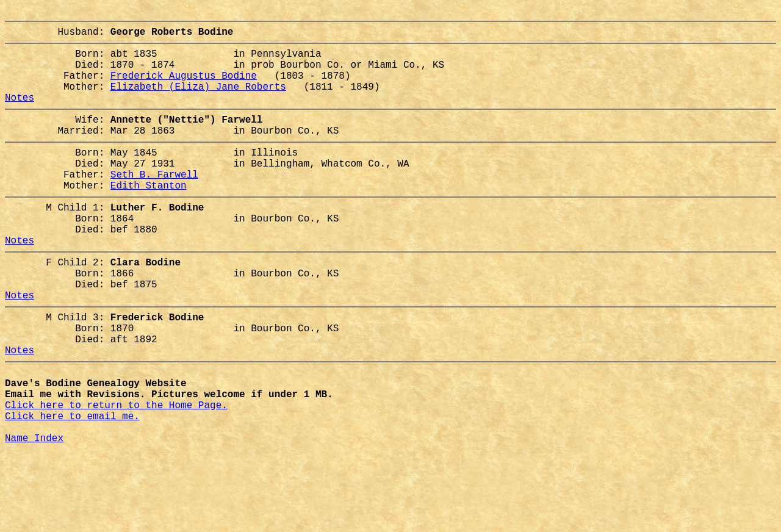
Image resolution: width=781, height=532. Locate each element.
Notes (20, 114)
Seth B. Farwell (154, 203)
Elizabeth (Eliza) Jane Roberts (198, 101)
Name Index (34, 516)
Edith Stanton (149, 217)
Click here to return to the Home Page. (116, 475)
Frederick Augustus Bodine (184, 87)
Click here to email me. (72, 489)
